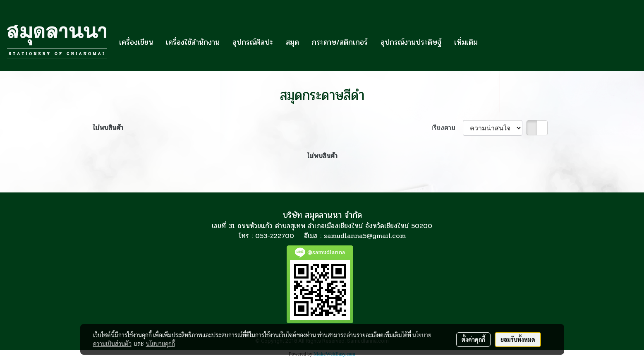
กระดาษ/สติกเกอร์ (340, 42)
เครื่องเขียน (136, 42)
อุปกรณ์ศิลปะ (253, 42)
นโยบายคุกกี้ (160, 344)
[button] (491, 42)
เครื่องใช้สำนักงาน (193, 42)
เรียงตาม (447, 128)
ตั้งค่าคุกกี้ (473, 339)
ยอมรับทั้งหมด (518, 339)
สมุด (292, 42)
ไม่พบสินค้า (108, 128)
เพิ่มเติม (466, 42)
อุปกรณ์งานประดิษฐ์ (411, 42)
